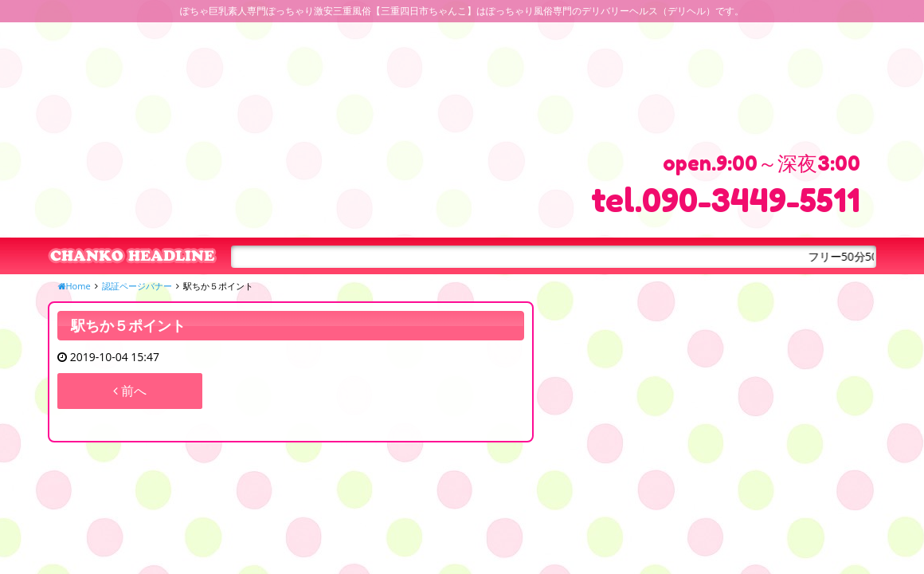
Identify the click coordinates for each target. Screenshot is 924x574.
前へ (130, 391)
